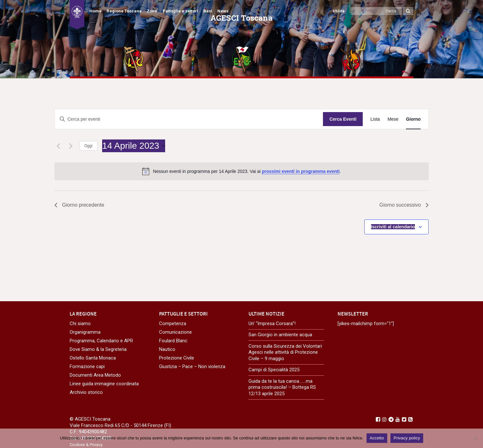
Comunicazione (175, 332)
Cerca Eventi (343, 119)
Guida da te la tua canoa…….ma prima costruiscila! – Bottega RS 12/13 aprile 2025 (282, 387)
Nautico (167, 349)
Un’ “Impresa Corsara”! (272, 324)
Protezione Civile (177, 358)
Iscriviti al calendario (393, 227)
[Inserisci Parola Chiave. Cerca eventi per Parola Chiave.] (189, 119)
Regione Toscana (124, 11)
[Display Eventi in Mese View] (393, 119)
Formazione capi (87, 366)
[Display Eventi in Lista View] (375, 119)
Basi (208, 11)
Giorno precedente (79, 205)
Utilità (339, 11)
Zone (152, 11)
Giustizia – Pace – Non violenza (192, 366)
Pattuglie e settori (180, 11)
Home (95, 11)
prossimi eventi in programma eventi (301, 171)
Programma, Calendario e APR (101, 341)
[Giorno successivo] (71, 146)
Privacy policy (407, 438)
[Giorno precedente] (58, 146)
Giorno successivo (404, 205)
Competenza (173, 324)
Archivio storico (86, 392)
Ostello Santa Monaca (93, 358)
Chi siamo (80, 324)
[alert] (241, 171)
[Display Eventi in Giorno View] (413, 119)
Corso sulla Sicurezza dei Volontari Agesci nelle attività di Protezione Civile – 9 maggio (285, 352)
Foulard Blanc (173, 341)
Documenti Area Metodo (95, 375)
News (223, 11)
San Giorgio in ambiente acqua (280, 335)
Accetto (377, 438)
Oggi (88, 146)
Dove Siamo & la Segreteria (98, 349)
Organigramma (85, 332)
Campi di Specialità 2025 (274, 370)
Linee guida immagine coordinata (104, 384)
